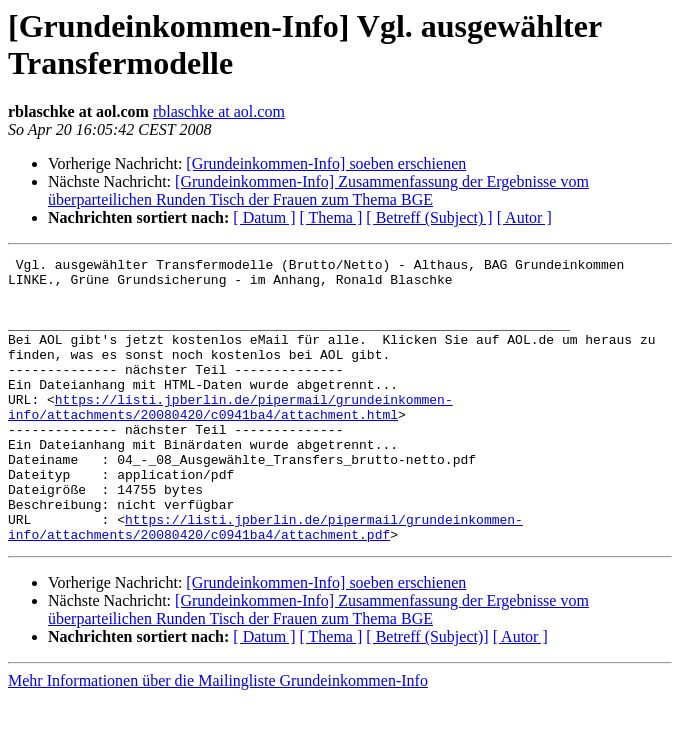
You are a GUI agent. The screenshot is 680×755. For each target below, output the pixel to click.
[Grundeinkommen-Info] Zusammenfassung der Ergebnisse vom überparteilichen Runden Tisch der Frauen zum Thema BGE (318, 190)
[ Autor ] (524, 217)
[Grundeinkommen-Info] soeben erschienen (326, 163)
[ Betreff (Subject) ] (429, 217)
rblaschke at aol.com (219, 111)
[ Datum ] (264, 217)
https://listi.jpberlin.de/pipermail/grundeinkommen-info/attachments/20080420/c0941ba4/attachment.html (230, 438)
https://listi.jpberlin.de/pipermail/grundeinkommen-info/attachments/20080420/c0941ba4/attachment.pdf (265, 582)
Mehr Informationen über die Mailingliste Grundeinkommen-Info (218, 737)
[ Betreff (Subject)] (427, 693)
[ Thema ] (331, 217)
